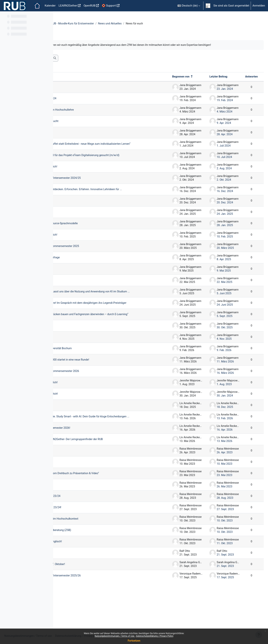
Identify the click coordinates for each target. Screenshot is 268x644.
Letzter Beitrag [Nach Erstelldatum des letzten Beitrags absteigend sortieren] (209, 81)
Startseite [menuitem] (37, 6)
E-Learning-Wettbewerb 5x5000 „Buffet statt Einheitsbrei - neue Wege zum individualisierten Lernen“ (110, 150)
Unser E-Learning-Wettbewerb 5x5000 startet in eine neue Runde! (108, 383)
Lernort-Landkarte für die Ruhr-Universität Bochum (99, 372)
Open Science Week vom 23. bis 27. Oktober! (95, 597)
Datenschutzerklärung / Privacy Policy (155, 636)
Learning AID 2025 (79, 226)
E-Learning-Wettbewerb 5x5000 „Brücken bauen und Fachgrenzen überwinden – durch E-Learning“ (108, 336)
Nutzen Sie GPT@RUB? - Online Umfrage (93, 272)
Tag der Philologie (79, 518)
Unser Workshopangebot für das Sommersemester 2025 (103, 260)
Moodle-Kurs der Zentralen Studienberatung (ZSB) (99, 563)
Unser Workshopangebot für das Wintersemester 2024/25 (104, 189)
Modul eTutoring (78, 92)
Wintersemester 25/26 (82, 349)
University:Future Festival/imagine (89, 283)
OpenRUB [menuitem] (89, 6)
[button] (189, 6)
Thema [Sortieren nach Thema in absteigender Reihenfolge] (69, 81)
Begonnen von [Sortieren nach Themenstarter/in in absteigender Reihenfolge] (172, 81)
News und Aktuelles (167, 24)
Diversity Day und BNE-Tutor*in (87, 137)
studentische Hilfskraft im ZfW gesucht (92, 126)
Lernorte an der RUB (80, 480)
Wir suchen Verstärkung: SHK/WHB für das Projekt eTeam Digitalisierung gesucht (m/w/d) (104, 165)
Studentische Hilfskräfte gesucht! (88, 294)
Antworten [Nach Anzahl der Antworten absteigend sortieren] (242, 81)
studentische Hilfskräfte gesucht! (88, 361)
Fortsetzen (134, 641)
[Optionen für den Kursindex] (48, 17)
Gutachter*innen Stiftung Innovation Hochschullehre (100, 114)
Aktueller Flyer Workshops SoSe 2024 (91, 103)
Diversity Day (76, 492)
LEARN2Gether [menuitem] (68, 6)
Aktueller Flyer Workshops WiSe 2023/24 (93, 529)
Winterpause (76, 215)
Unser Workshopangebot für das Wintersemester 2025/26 (104, 609)
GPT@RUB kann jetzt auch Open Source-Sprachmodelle (102, 237)
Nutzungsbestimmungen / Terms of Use (115, 636)
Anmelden (259, 6)
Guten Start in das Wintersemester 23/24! (93, 540)
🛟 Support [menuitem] (109, 6)
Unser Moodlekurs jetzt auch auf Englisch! (94, 575)
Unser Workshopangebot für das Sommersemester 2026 (103, 395)
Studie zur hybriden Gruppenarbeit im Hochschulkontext (102, 552)
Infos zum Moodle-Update (84, 586)
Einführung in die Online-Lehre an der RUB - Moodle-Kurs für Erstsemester (106, 24)
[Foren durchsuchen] (87, 63)
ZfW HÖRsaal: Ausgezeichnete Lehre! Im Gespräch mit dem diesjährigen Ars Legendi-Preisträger (104, 322)
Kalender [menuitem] (50, 6)
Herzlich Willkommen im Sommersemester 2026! (98, 455)
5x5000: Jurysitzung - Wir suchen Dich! (92, 417)
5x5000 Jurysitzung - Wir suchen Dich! (91, 177)
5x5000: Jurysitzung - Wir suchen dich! (92, 406)
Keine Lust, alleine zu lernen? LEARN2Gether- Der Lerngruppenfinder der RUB (112, 468)
